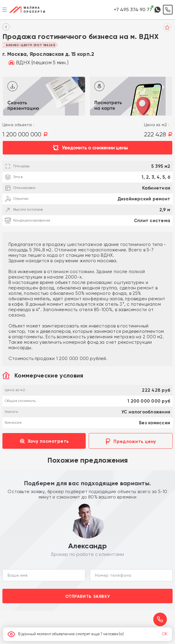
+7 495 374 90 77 (133, 10)
